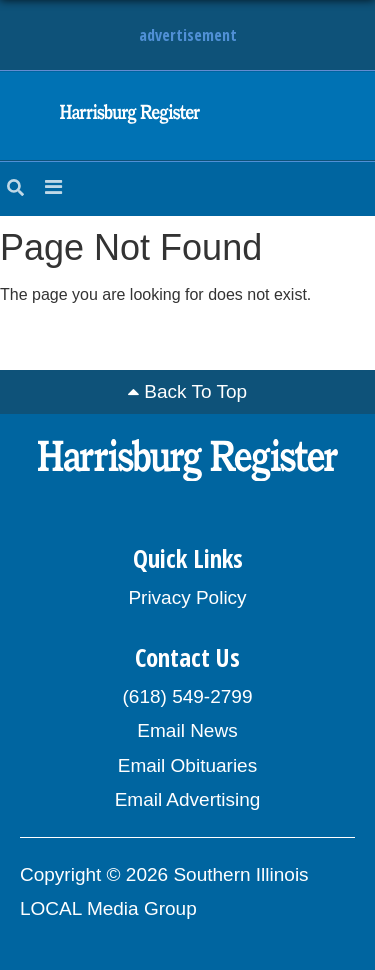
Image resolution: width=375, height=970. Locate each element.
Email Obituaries (187, 765)
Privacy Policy (187, 597)
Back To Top (195, 391)
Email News (187, 730)
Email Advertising (188, 799)
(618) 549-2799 (188, 696)
